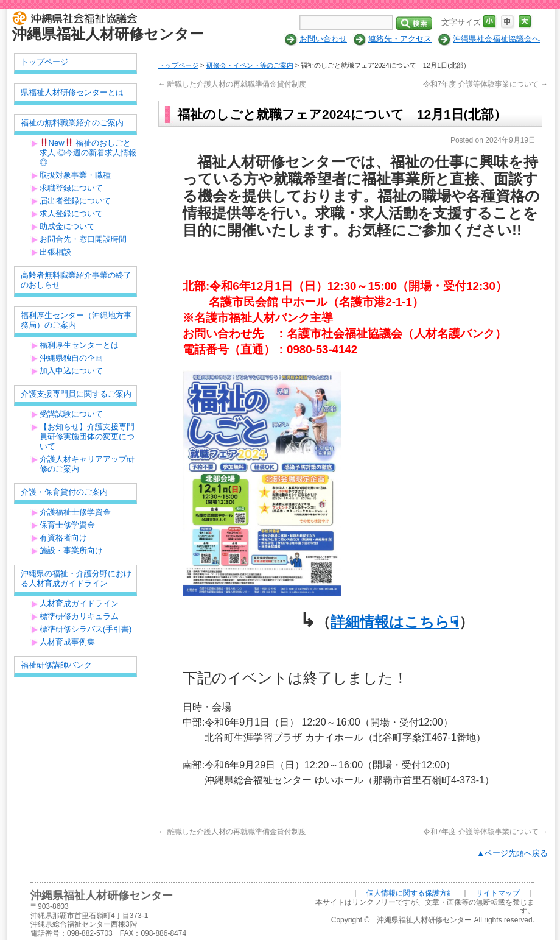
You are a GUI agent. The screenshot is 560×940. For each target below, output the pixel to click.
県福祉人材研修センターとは (72, 92)
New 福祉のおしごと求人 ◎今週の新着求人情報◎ (88, 153)
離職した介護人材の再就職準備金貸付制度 (232, 84)
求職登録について (71, 188)
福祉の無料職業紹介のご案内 (72, 123)
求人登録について (71, 214)
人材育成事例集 (67, 642)
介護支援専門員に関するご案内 (76, 394)
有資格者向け (63, 538)
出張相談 (55, 252)
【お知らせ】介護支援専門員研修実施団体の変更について (87, 436)
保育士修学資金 (67, 525)
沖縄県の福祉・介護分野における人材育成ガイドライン (76, 578)
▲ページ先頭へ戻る (512, 853)
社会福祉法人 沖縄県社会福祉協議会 (78, 17)
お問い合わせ (323, 39)
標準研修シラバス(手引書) (86, 629)
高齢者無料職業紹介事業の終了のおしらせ (76, 280)
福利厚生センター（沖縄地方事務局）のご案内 (76, 320)
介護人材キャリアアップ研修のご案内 (87, 464)
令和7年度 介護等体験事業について (485, 84)
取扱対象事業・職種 (75, 175)
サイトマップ (498, 893)
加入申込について (71, 371)
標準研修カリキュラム (79, 616)
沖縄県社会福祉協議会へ (496, 39)
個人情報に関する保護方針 (410, 893)
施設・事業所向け (71, 550)
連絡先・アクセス (400, 39)
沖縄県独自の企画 (71, 358)
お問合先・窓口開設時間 (83, 239)
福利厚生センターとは (79, 345)
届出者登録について (75, 201)
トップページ (178, 65)
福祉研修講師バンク (56, 665)
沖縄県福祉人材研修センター (108, 34)
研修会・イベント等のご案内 (250, 65)
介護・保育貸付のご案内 (64, 492)
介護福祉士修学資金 (75, 512)
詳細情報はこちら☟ (395, 622)
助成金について (67, 226)
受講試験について (71, 414)
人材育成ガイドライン (79, 603)
